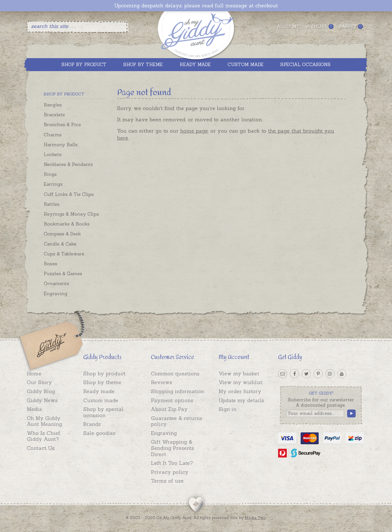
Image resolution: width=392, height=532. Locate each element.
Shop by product (104, 374)
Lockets (53, 154)
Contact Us (41, 448)
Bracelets (54, 115)
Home (34, 374)
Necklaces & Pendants (68, 164)
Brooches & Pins (62, 124)
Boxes (50, 264)
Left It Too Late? (172, 463)
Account (288, 26)
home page (194, 131)
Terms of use (167, 481)
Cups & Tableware (64, 254)
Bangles (53, 105)
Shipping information (178, 391)
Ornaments (56, 283)
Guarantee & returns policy (177, 421)
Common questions (175, 374)
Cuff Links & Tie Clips (69, 194)
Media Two (255, 518)
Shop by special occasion (103, 412)
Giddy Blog (41, 391)
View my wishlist (241, 382)
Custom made (101, 400)
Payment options (172, 400)
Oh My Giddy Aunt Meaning (44, 421)
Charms (53, 135)
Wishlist (319, 26)
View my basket (239, 374)
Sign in (227, 409)
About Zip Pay (169, 409)
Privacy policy (170, 472)
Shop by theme (102, 382)
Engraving (56, 294)
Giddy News (42, 400)
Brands (92, 424)
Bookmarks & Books (67, 224)
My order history (240, 391)
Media (34, 409)
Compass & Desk (62, 234)
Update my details (241, 400)
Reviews (161, 382)
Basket (351, 26)
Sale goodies (99, 433)
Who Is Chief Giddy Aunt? (43, 436)
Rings (50, 174)
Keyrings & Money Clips (71, 214)
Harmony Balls (61, 145)
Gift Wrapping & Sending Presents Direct (172, 448)
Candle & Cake (60, 244)
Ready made (99, 391)
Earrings (53, 184)
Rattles (52, 204)
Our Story (39, 382)
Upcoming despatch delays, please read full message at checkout (196, 6)
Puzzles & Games (63, 273)
